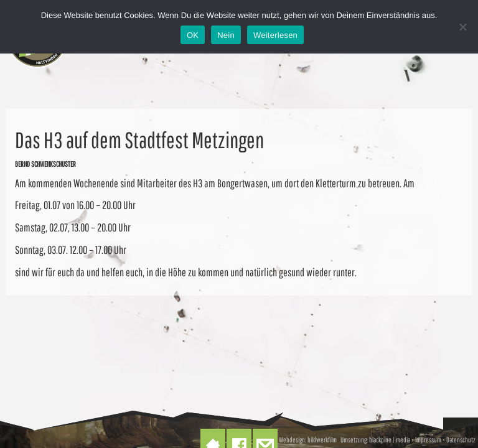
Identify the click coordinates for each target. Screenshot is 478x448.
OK (193, 35)
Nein (226, 35)
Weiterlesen (275, 35)
